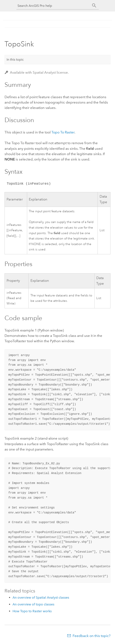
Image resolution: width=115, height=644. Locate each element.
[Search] (94, 6)
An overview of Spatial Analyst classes (41, 597)
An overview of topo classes (33, 604)
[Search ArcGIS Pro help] (53, 6)
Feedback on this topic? (92, 636)
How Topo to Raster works (32, 611)
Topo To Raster (63, 132)
